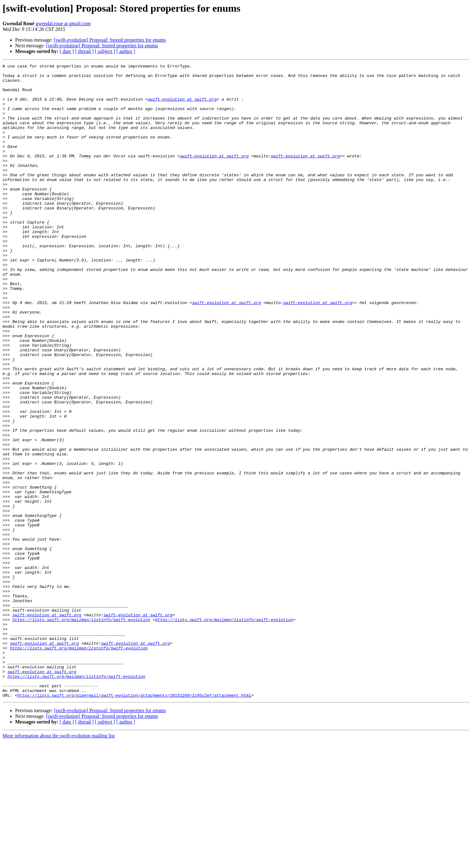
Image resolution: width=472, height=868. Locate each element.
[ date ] (67, 51)
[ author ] (126, 51)
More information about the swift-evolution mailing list (59, 862)
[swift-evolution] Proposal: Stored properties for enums (110, 40)
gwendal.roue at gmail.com (63, 23)
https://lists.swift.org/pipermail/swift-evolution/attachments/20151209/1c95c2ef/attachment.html (134, 822)
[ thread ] (84, 51)
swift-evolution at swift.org (182, 107)
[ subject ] (105, 51)
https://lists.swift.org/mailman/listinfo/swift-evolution (81, 731)
